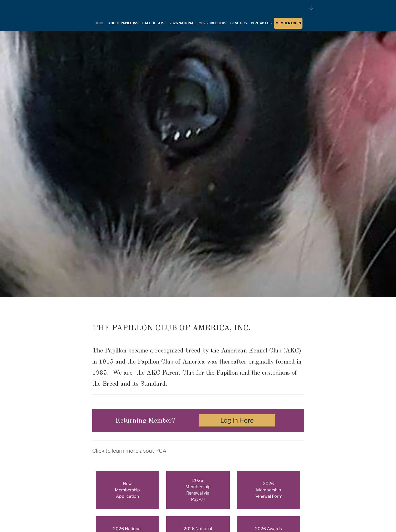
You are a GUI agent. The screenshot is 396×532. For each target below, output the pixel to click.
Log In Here (237, 420)
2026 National (182, 23)
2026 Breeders (213, 23)
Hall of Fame (154, 23)
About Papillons (123, 23)
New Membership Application (127, 490)
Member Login (288, 23)
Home (99, 23)
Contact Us (261, 23)
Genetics (239, 23)
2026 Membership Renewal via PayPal (198, 490)
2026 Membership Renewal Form (268, 490)
